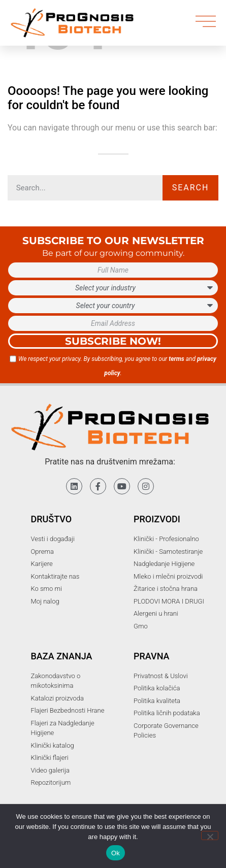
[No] (210, 836)
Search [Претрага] (191, 188)
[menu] (206, 21)
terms (176, 359)
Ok (116, 853)
